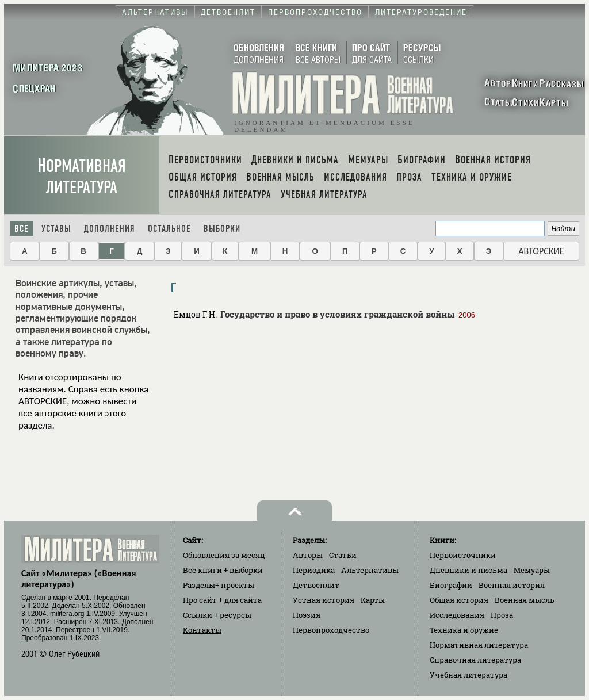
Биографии (451, 585)
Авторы (308, 555)
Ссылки (217, 615)
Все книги (223, 570)
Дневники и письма (468, 570)
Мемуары (532, 570)
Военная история (512, 585)
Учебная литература (468, 675)
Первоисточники (463, 555)
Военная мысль (525, 600)
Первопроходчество (331, 630)
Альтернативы (370, 570)
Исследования (457, 615)
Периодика (314, 570)
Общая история (459, 600)
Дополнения (110, 229)
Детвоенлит (316, 585)
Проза (502, 615)
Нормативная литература (82, 177)
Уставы (56, 229)
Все (22, 229)
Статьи (343, 555)
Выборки (222, 229)
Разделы (219, 585)
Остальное (169, 229)
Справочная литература (475, 660)
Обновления (224, 555)
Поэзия (307, 615)
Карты (373, 600)
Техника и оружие (464, 630)
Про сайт (222, 600)
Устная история (324, 600)
